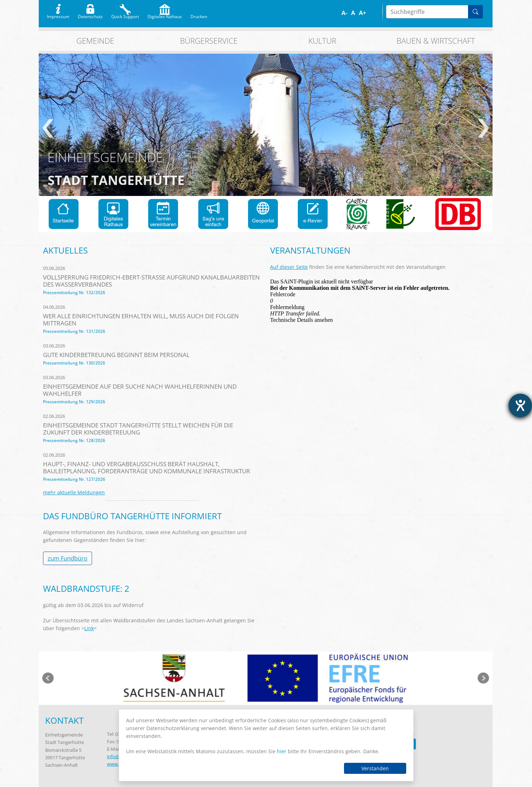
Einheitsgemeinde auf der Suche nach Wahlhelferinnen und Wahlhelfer (140, 390)
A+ (362, 13)
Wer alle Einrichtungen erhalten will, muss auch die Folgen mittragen (141, 320)
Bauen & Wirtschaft (436, 41)
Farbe (374, 13)
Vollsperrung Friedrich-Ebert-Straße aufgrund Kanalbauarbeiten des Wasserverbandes (151, 281)
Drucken (199, 15)
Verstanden (375, 768)
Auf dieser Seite (289, 267)
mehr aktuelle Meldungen (74, 492)
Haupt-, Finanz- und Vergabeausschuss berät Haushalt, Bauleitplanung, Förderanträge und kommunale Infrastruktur (147, 467)
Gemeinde (95, 41)
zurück (48, 128)
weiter (483, 128)
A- (344, 13)
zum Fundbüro (68, 558)
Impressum (58, 15)
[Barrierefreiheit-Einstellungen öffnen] (520, 405)
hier (282, 751)
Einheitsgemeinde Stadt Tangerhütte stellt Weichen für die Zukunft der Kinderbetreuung (138, 429)
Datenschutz (90, 15)
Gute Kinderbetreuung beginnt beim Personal (116, 355)
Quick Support (125, 15)
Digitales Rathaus (165, 15)
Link (89, 628)
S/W (379, 13)
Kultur (322, 41)
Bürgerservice (209, 41)
